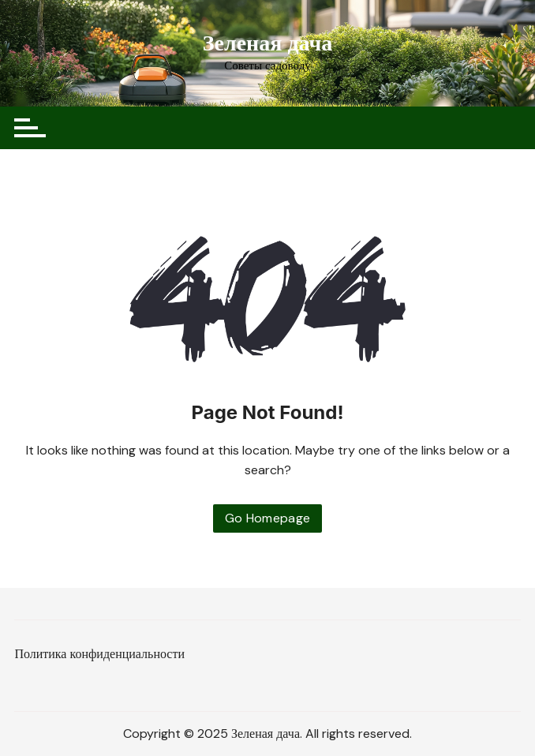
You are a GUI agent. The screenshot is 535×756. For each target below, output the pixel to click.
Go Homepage (268, 518)
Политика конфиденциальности (99, 654)
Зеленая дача (267, 43)
